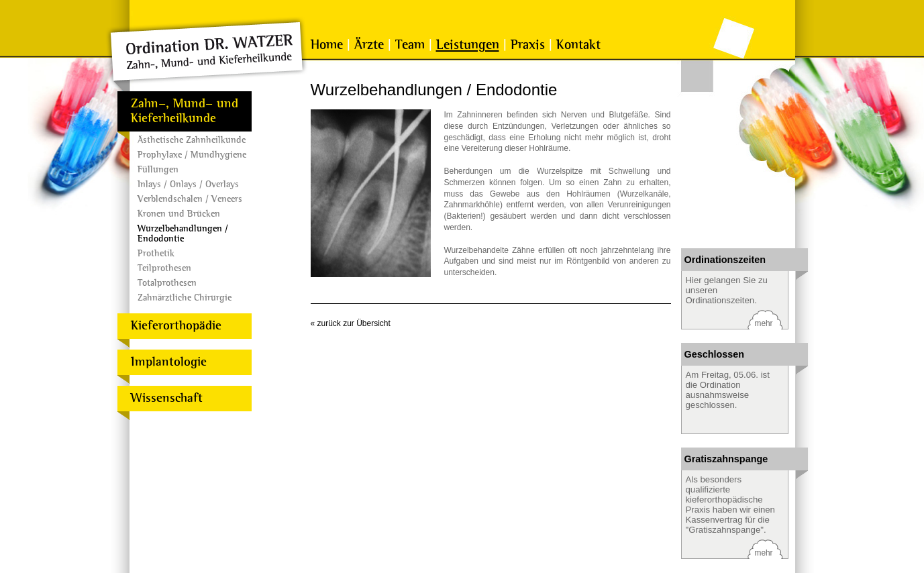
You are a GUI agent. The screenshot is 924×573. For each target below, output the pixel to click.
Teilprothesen (164, 268)
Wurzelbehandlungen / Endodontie (183, 233)
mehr (764, 323)
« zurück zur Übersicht (351, 323)
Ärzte (369, 45)
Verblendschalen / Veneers (190, 199)
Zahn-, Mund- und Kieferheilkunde (185, 111)
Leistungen (468, 45)
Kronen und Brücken (179, 214)
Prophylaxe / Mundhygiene (192, 155)
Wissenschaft (167, 398)
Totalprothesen (167, 283)
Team (410, 45)
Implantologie (169, 362)
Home (327, 45)
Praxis (528, 45)
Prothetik (156, 253)
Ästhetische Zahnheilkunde (192, 140)
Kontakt (578, 45)
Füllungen (158, 169)
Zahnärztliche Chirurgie (185, 298)
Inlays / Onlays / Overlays (188, 184)
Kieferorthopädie (176, 326)
